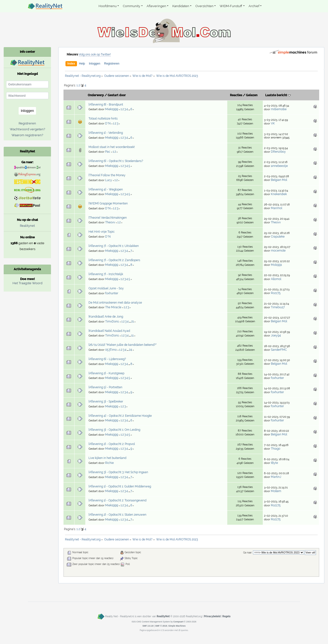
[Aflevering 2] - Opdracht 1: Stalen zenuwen (117, 515)
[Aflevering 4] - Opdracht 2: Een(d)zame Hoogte (120, 416)
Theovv (110, 222)
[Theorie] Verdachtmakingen (108, 218)
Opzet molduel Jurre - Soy (106, 288)
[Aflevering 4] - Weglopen (106, 189)
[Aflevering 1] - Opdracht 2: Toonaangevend (117, 500)
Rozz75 (276, 293)
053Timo (111, 350)
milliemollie (279, 109)
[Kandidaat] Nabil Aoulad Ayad (109, 331)
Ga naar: (248, 553)
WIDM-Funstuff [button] (231, 6)
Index (71, 64)
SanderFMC (279, 350)
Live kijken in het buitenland (107, 458)
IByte (274, 463)
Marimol (277, 208)
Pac (108, 152)
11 (132, 335)
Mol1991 (276, 265)
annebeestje (279, 166)
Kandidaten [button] (181, 6)
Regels (226, 616)
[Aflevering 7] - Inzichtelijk (106, 274)
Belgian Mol (279, 180)
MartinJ (276, 477)
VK (273, 123)
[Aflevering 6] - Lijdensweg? (107, 359)
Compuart (178, 622)
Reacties (236, 95)
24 (131, 350)
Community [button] (132, 6)
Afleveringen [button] (156, 6)
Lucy (109, 180)
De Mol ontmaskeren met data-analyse (115, 303)
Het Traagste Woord (27, 283)
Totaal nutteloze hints (103, 119)
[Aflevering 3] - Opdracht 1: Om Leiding (114, 430)
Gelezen (252, 95)
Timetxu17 (278, 307)
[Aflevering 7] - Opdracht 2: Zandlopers (114, 260)
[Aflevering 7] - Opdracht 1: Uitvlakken (114, 246)
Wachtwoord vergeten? (27, 129)
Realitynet (27, 226)
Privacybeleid (212, 616)
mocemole (278, 251)
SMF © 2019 (161, 626)
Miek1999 (112, 109)
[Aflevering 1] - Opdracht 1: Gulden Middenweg (120, 486)
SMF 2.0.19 (148, 626)
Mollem (276, 491)
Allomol (276, 279)
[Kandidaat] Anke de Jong (106, 317)
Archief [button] (254, 6)
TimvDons (112, 322)
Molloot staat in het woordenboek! (112, 147)
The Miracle (113, 307)
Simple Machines (177, 626)
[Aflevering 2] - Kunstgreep (106, 373)
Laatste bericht (278, 95)
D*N (108, 123)
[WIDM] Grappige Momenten (108, 203)
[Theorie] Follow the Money (107, 175)
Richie (109, 463)
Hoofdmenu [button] (108, 6)
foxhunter (112, 293)
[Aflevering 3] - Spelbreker (106, 402)
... (129, 109)
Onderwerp (96, 95)
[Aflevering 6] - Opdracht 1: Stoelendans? (116, 161)
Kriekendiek (279, 194)
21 (132, 322)
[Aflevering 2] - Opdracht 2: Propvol (112, 444)
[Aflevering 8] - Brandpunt (106, 105)
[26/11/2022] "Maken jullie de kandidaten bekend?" (123, 345)
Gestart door (117, 95)
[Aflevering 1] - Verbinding (106, 133)
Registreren (112, 64)
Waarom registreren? (27, 135)
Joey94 (276, 335)
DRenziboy (278, 152)
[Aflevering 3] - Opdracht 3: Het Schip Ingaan (118, 472)
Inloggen (95, 64)
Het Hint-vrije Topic (102, 232)
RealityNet (163, 616)
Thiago (276, 449)
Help (82, 64)
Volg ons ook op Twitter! (95, 54)
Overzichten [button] (204, 6)
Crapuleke (278, 237)
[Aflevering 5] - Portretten (105, 387)
